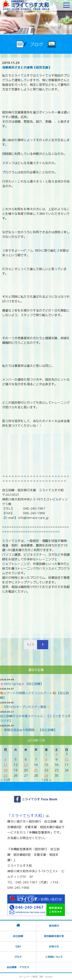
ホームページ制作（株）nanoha (36, 977)
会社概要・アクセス (18, 967)
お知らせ (54, 946)
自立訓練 (18, 936)
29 (46, 776)
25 (5, 776)
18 (5, 770)
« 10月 (5, 780)
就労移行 (54, 926)
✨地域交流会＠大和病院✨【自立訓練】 (28, 730)
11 (5, 765)
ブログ (18, 957)
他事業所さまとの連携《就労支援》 (27, 67)
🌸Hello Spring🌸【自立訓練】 (22, 684)
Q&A (18, 946)
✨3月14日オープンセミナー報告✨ (25, 707)
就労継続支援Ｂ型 (54, 936)
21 (36, 770)
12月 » (46, 780)
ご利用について (54, 957)
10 (67, 759)
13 (26, 765)
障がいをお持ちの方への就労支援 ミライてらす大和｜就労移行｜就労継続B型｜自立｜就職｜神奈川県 (26, 5)
